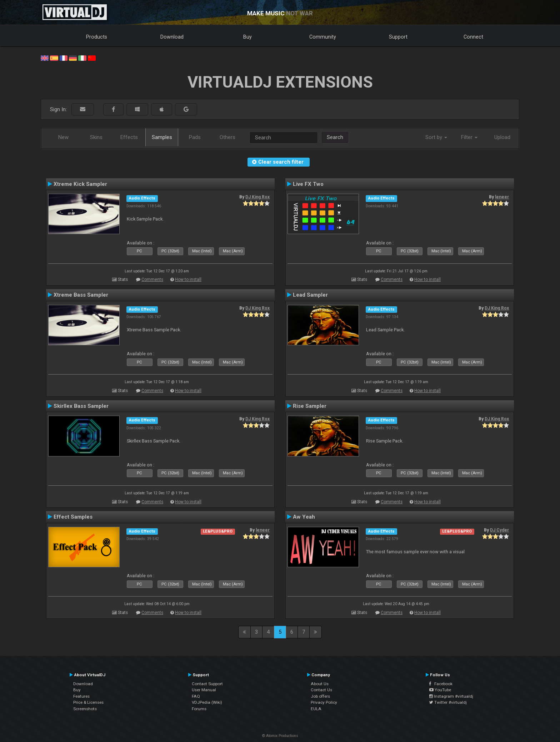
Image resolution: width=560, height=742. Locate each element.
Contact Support (207, 684)
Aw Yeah (304, 517)
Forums (199, 709)
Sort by (436, 137)
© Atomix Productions (280, 736)
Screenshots (85, 709)
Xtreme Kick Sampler (80, 184)
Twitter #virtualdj (448, 702)
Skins (96, 137)
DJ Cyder (499, 530)
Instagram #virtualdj (451, 696)
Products (97, 37)
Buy (247, 37)
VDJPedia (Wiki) (207, 702)
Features (81, 696)
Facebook (441, 684)
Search (335, 137)
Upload (502, 137)
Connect (473, 37)
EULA (316, 709)
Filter (469, 137)
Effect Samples (73, 517)
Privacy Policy (324, 702)
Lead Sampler (310, 295)
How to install (188, 280)
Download (172, 37)
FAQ (196, 696)
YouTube (440, 690)
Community (323, 37)
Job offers (320, 696)
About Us (320, 684)
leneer (502, 197)
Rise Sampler (310, 406)
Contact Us (321, 690)
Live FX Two (308, 184)
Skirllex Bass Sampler (81, 406)
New (63, 137)
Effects (129, 137)
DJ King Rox (257, 197)
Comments (152, 280)
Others (227, 137)
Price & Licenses (88, 702)
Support (398, 37)
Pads (195, 137)
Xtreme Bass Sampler (81, 295)
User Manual (204, 690)
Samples (162, 137)
